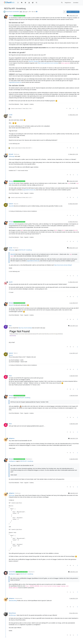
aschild (11, 115)
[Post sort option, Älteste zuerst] (65, 12)
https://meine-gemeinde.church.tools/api (48, 63)
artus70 (11, 282)
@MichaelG (12, 224)
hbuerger (11, 16)
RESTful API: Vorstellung (25, 250)
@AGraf (11, 398)
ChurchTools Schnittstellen (13, 12)
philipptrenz (12, 438)
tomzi (10, 326)
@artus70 (11, 305)
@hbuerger (17, 154)
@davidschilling (19, 599)
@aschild (11, 183)
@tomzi (16, 353)
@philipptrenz (29, 459)
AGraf (10, 376)
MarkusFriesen (12, 613)
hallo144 (11, 204)
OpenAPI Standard (33, 61)
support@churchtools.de (15, 82)
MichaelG (11, 154)
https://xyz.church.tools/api (25, 328)
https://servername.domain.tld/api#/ (63, 265)
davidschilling (12, 572)
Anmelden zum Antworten (73, 12)
